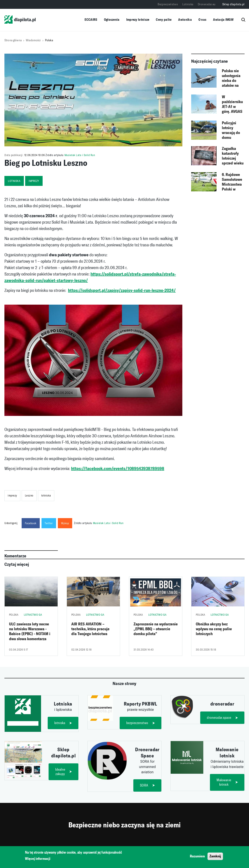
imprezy (34, 181)
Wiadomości (33, 40)
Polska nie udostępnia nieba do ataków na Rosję (231, 78)
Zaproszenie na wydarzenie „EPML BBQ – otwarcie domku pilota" (156, 629)
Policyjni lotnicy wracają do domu (231, 130)
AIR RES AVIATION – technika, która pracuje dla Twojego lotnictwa (90, 629)
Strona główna (13, 40)
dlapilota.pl (20, 20)
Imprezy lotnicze (138, 20)
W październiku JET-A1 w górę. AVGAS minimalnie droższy (232, 104)
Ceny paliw (164, 20)
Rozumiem (197, 857)
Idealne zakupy (60, 772)
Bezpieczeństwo (168, 4)
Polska (49, 40)
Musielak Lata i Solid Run (80, 155)
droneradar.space (219, 718)
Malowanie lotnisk (224, 782)
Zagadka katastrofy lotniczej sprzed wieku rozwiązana (233, 156)
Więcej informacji (38, 859)
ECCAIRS (91, 20)
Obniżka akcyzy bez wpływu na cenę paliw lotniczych (214, 629)
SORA (144, 786)
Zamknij (215, 857)
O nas (203, 20)
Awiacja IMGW (223, 20)
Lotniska (188, 4)
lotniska (14, 181)
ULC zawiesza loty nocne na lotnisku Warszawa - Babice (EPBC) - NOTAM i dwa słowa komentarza (30, 631)
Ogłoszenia (112, 20)
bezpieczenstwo (137, 723)
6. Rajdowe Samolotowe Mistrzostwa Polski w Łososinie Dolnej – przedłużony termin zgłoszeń (232, 182)
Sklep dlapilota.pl (233, 4)
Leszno (29, 495)
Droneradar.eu (207, 4)
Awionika (185, 20)
